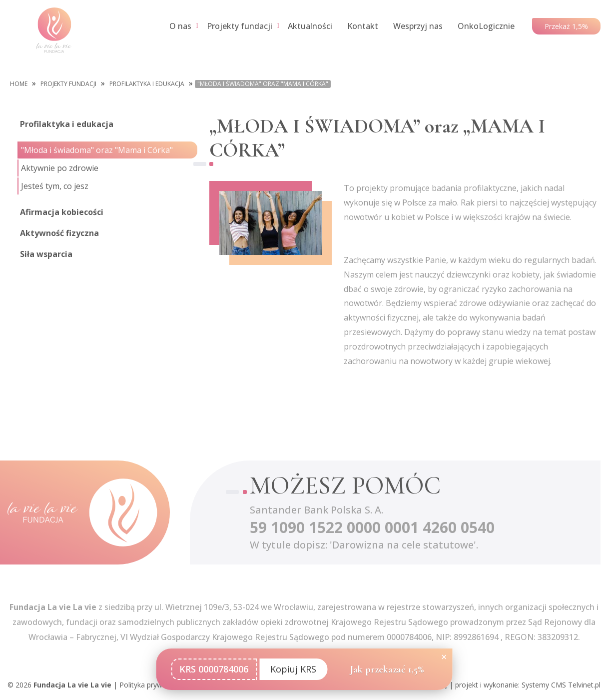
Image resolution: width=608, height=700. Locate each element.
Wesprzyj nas (418, 26)
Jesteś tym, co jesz (55, 186)
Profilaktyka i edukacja (147, 84)
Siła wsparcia (46, 254)
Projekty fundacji (240, 26)
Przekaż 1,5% (566, 26)
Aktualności (310, 26)
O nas (180, 26)
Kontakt (363, 26)
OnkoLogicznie (486, 26)
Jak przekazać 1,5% (387, 669)
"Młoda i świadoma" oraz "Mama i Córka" (263, 84)
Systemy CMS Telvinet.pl (561, 685)
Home (19, 84)
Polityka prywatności (153, 685)
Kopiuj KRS (293, 669)
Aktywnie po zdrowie (60, 168)
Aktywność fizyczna (59, 233)
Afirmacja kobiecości (62, 212)
